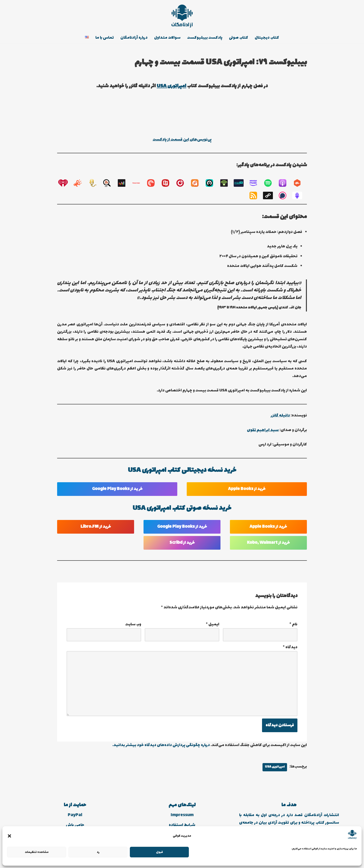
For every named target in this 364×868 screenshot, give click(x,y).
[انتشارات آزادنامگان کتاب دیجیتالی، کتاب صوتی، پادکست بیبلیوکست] (182, 16)
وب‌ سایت (133, 627)
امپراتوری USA (171, 86)
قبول (159, 852)
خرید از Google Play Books (182, 529)
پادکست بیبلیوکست (205, 38)
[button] (9, 836)
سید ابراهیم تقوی (262, 432)
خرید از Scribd (182, 545)
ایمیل (213, 627)
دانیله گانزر (280, 418)
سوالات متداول (168, 38)
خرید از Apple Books (247, 491)
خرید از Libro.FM (96, 529)
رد (98, 852)
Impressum (182, 819)
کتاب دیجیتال (268, 38)
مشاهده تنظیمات (37, 852)
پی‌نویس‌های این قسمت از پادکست (182, 140)
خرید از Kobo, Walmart (268, 545)
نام (293, 627)
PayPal (75, 819)
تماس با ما (104, 38)
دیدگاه (290, 650)
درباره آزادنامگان (134, 38)
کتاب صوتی (240, 38)
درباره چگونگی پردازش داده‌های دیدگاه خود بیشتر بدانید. (160, 749)
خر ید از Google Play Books (117, 491)
